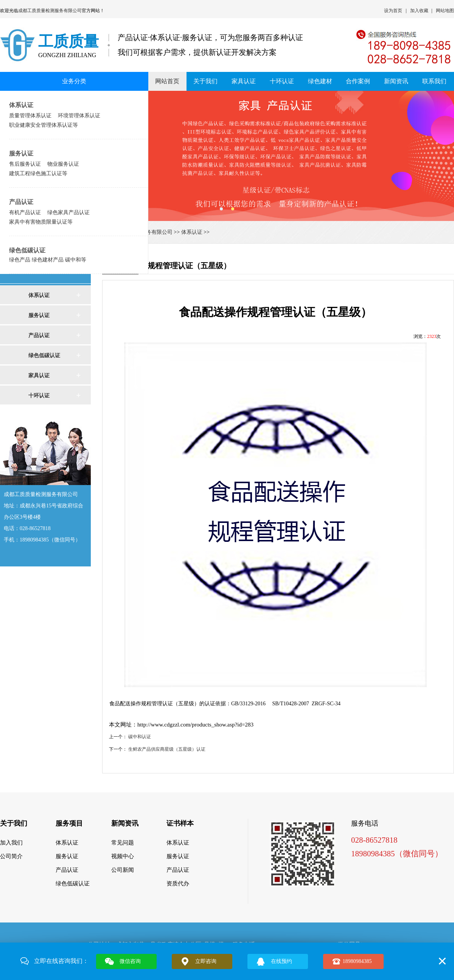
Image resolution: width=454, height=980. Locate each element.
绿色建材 (320, 81)
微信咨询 (130, 961)
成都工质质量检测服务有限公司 (50, 11)
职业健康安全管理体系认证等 (44, 125)
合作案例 (358, 81)
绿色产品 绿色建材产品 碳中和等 (48, 260)
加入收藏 (419, 11)
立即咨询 (206, 961)
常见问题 (123, 843)
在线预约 (281, 961)
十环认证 (282, 81)
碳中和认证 (140, 737)
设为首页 (393, 11)
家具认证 (244, 81)
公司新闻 (123, 870)
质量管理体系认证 (30, 115)
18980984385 (357, 961)
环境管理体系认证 (79, 115)
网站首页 (167, 81)
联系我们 (434, 81)
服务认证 (21, 153)
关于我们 (205, 81)
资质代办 (178, 884)
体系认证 (21, 105)
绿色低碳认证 (27, 250)
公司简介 (11, 856)
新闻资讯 (396, 81)
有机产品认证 (25, 212)
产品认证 (21, 202)
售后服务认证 (25, 164)
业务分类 (74, 81)
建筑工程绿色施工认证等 (38, 173)
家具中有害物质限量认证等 (41, 222)
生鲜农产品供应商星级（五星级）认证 (167, 749)
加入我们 (11, 843)
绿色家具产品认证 (68, 212)
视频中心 (123, 856)
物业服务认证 (63, 164)
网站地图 (445, 11)
